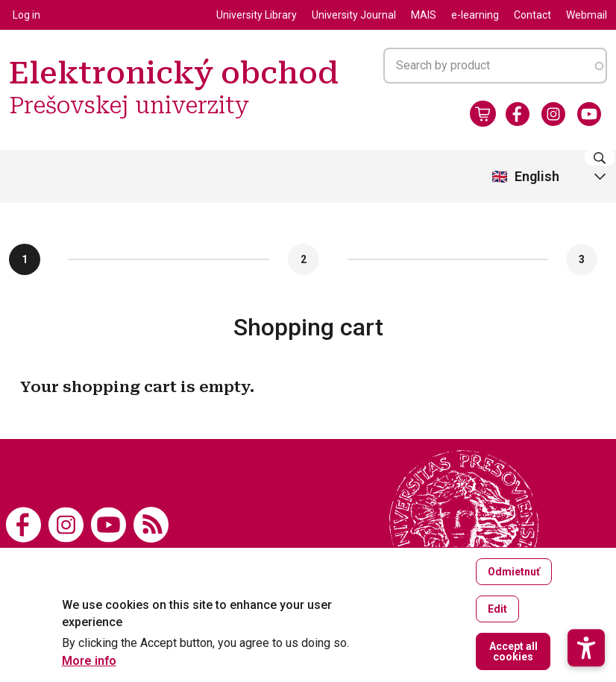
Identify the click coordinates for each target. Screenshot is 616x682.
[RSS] (151, 524)
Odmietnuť (514, 572)
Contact (532, 15)
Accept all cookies (513, 651)
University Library (257, 15)
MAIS (424, 15)
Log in (26, 15)
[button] (586, 591)
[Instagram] (553, 114)
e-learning (475, 15)
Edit (497, 609)
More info (89, 661)
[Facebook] (518, 114)
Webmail (587, 15)
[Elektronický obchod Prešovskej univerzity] (464, 525)
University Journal (354, 15)
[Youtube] (589, 114)
